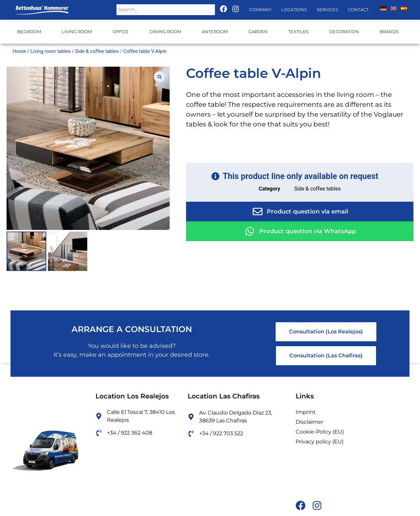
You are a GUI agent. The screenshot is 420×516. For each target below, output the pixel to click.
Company (260, 10)
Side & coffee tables (97, 51)
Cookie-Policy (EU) (320, 432)
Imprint (306, 412)
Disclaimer (309, 422)
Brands (389, 32)
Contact (358, 10)
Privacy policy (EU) (320, 442)
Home (19, 51)
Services (327, 10)
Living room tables (50, 51)
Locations (294, 10)
